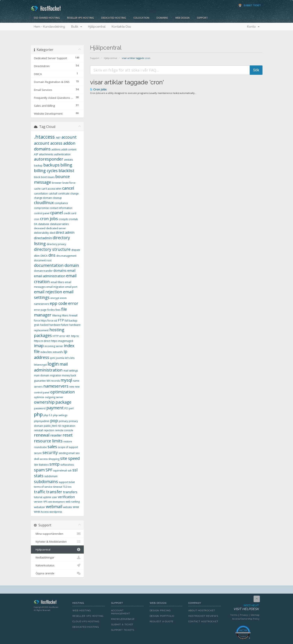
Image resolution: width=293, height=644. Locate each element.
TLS (65, 487)
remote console (64, 430)
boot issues (48, 177)
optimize (39, 397)
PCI (66, 408)
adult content (69, 149)
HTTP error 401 (62, 336)
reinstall (39, 430)
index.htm (46, 352)
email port (71, 287)
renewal (42, 435)
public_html (50, 426)
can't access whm (51, 189)
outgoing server (54, 397)
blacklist (66, 171)
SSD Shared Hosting (47, 18)
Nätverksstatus (57, 565)
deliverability (41, 233)
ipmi (53, 358)
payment (55, 408)
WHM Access (41, 512)
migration (56, 375)
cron (37, 219)
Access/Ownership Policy (246, 619)
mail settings (71, 371)
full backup (71, 321)
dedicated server (56, 228)
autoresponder (49, 159)
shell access (41, 459)
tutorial (38, 497)
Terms (234, 615)
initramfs (58, 352)
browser (57, 183)
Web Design (182, 18)
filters (65, 315)
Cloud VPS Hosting (86, 621)
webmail (54, 507)
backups (51, 165)
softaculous (67, 465)
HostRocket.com (50, 603)
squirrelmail (60, 471)
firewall (73, 315)
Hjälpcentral (97, 27)
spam (39, 470)
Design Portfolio (162, 616)
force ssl (52, 321)
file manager (50, 312)
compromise (41, 208)
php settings (60, 415)
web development (57, 502)
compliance (61, 203)
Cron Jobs (98, 89)
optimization (63, 392)
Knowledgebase (123, 619)
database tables (59, 224)
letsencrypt (40, 365)
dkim (37, 256)
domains (60, 270)
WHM (76, 507)
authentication (62, 154)
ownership (44, 402)
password (40, 408)
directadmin (43, 238)
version (38, 502)
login (53, 364)
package (63, 402)
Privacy (244, 615)
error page (40, 310)
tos (70, 487)
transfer (54, 492)
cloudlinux (44, 203)
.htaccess (44, 137)
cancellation (41, 194)
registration (69, 426)
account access (48, 143)
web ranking (73, 502)
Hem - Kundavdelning (49, 27)
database (44, 224)
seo (78, 453)
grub (37, 325)
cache (37, 189)
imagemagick (66, 341)
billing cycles (46, 171)
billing (66, 165)
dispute (76, 250)
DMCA (44, 256)
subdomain (51, 476)
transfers (70, 492)
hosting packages (49, 333)
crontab (73, 219)
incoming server (54, 346)
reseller (56, 435)
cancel (68, 188)
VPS (45, 502)
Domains (162, 18)
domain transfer (43, 271)
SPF (49, 470)
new (72, 387)
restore (68, 441)
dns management (66, 256)
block (37, 177)
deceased (40, 228)
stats (39, 476)
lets (72, 358)
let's (67, 358)
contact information (61, 208)
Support (202, 18)
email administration (50, 276)
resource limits (48, 441)
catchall (53, 194)
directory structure (52, 249)
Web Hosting (82, 610)
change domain (43, 198)
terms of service (43, 487)
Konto (253, 27)
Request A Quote (162, 621)
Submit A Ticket (122, 624)
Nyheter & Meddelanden (57, 542)
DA (36, 224)
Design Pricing (160, 610)
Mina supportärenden (57, 534)
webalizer (40, 507)
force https (40, 321)
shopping (54, 459)
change (75, 194)
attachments (46, 154)
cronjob (63, 219)
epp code (59, 303)
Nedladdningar (57, 557)
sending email (67, 453)
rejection (49, 430)
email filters (57, 282)
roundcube (40, 447)
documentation (49, 265)
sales (52, 447)
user (55, 497)
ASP (36, 154)
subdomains (46, 482)
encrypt (55, 298)
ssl (75, 470)
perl (71, 408)
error (73, 303)
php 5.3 (48, 415)
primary (63, 421)
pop (54, 421)
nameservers (56, 386)
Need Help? (243, 608)
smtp (54, 464)
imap (39, 346)
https (54, 341)
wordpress (56, 512)
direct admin (65, 232)
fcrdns (51, 310)
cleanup (57, 198)
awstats (68, 160)
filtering (57, 315)
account (69, 137)
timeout (58, 487)
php (38, 414)
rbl (59, 426)
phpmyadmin (42, 421)
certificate (64, 194)
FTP (61, 320)
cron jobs (49, 219)
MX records (53, 381)
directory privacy (56, 244)
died (52, 233)
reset (68, 435)
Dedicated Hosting (114, 18)
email (71, 270)
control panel (42, 213)
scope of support (68, 447)
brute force (69, 183)
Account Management (121, 612)
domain (72, 265)
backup (38, 166)
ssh (70, 471)
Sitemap (255, 615)
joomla (60, 358)
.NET (58, 138)
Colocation (141, 18)
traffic (40, 492)
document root (43, 260)
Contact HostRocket (203, 621)
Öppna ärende (57, 573)
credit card (70, 213)
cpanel (57, 213)
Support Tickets (123, 630)
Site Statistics (41, 465)
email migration (55, 287)
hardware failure (59, 325)
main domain (42, 375)
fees (58, 310)
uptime (47, 497)
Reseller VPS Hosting (81, 18)
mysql (66, 380)
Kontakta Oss (121, 27)
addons (56, 149)
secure (38, 453)
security (50, 452)
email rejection (48, 292)
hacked (44, 325)
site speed (70, 458)
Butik (77, 27)
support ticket (67, 482)
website (68, 507)
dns (52, 255)
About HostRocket (202, 610)
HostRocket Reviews (203, 616)
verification (66, 497)
